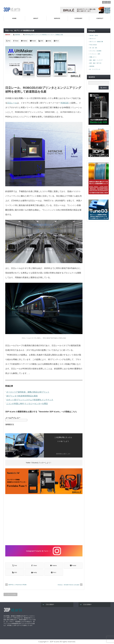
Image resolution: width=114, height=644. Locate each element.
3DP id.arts (54, 642)
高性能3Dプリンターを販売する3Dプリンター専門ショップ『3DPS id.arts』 (74, 23)
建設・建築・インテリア (96, 60)
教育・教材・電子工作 (95, 63)
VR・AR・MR (93, 48)
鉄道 (62, 35)
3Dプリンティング (36, 35)
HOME (14, 18)
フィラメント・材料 (95, 54)
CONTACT (100, 18)
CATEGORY (78, 18)
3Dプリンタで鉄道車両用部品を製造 (22, 396)
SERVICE (57, 18)
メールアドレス (13, 418)
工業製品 (57, 35)
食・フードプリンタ (95, 69)
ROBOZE (44, 35)
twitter (106, 2)
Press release (93, 45)
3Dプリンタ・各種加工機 (96, 42)
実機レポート (93, 57)
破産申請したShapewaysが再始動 (17, 585)
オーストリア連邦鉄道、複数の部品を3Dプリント (28, 392)
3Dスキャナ (93, 39)
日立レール (12, 103)
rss (103, 2)
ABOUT (36, 18)
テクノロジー (51, 35)
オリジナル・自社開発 (95, 51)
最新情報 (18, 35)
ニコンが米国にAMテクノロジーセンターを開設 (27, 404)
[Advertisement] (44, 520)
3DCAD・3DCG (94, 35)
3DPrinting (28, 35)
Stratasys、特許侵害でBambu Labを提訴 (68, 585)
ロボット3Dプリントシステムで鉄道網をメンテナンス (30, 400)
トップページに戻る (10, 594)
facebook (109, 2)
